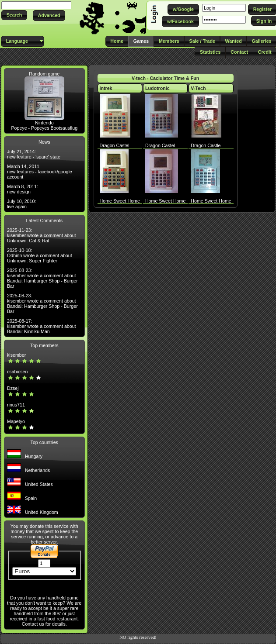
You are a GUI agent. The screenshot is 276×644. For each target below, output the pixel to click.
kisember (16, 355)
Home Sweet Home (120, 201)
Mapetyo (16, 421)
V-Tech (198, 88)
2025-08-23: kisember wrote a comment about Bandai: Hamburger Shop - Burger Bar (42, 278)
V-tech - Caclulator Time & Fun (165, 78)
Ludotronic (157, 88)
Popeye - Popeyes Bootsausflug (44, 128)
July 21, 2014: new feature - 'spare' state (34, 154)
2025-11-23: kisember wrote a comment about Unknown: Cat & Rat (42, 235)
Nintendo (44, 123)
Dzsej (13, 388)
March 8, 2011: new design (23, 189)
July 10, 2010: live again (21, 204)
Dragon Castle (206, 145)
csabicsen (17, 372)
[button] (14, 15)
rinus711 (16, 405)
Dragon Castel (115, 145)
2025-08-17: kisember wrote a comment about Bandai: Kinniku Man (42, 326)
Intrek (106, 88)
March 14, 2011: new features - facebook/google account (40, 172)
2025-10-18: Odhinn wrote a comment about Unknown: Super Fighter (40, 255)
